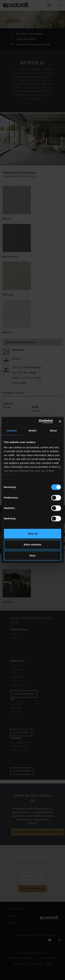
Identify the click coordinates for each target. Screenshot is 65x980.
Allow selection (32, 545)
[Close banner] (60, 421)
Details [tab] (32, 431)
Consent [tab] (12, 431)
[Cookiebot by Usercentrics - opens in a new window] (39, 421)
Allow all (32, 534)
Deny (32, 556)
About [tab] (53, 431)
